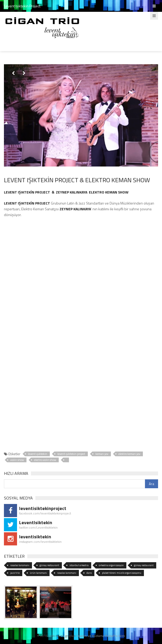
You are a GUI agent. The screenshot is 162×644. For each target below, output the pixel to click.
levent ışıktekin (38, 454)
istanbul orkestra (79, 565)
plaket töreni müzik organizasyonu (122, 573)
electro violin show (45, 460)
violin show (17, 460)
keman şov (102, 454)
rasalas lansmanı (20, 565)
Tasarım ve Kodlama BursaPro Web (101, 636)
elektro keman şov (129, 454)
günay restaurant (49, 565)
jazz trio (15, 573)
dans (89, 573)
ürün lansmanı (38, 573)
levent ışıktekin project (71, 454)
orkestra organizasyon (111, 565)
